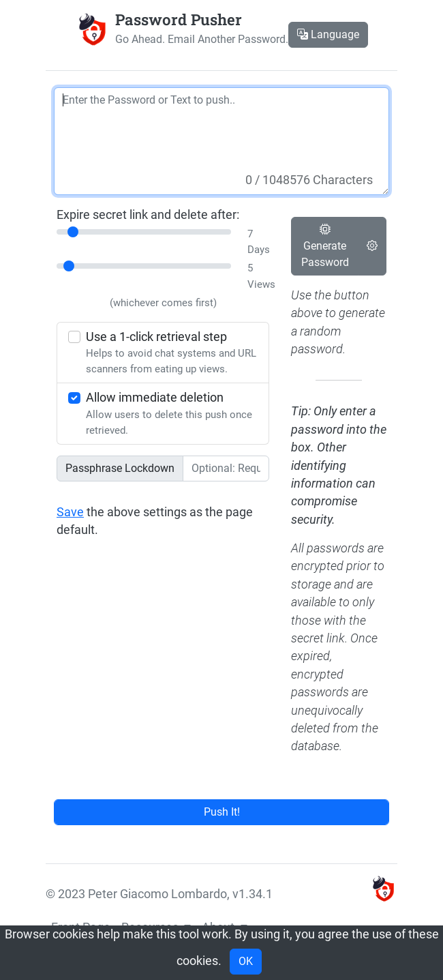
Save (70, 512)
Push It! (222, 812)
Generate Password (325, 246)
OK (246, 961)
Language (328, 34)
